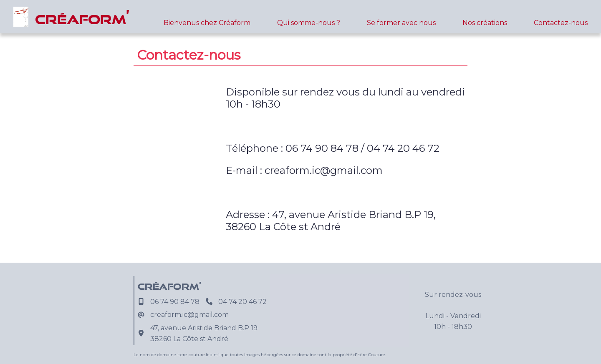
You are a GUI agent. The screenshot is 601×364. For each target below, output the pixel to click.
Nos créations (485, 23)
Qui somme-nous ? (309, 23)
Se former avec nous (401, 23)
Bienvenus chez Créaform (207, 23)
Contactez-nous (561, 23)
